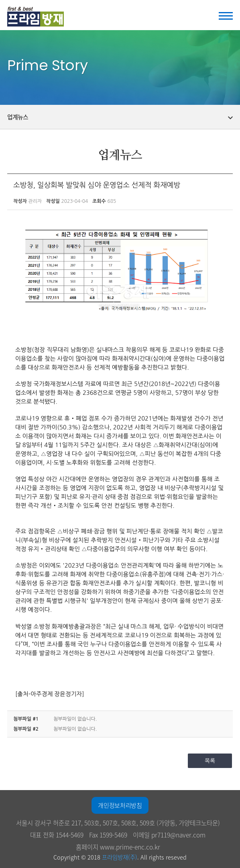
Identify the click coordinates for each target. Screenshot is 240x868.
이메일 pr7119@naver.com (169, 835)
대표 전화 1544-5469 (57, 835)
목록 (210, 761)
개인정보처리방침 (120, 805)
